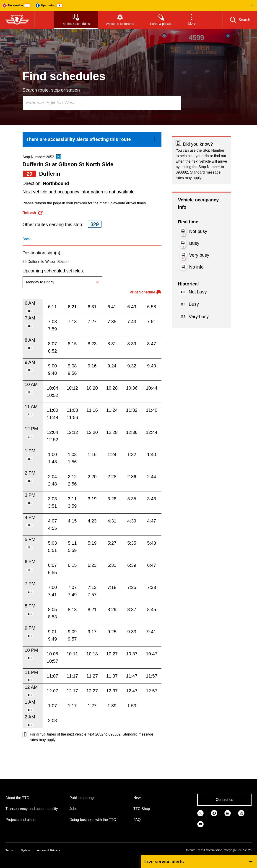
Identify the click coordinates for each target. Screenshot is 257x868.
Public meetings (82, 798)
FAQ (137, 820)
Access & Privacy (48, 850)
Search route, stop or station (51, 90)
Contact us (224, 800)
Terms (9, 850)
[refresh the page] (33, 213)
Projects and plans (21, 820)
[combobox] (102, 103)
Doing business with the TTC (93, 820)
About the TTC (17, 798)
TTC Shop (142, 809)
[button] (128, 5)
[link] (92, 139)
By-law (25, 850)
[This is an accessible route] (58, 157)
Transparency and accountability (32, 809)
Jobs (73, 809)
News (138, 798)
